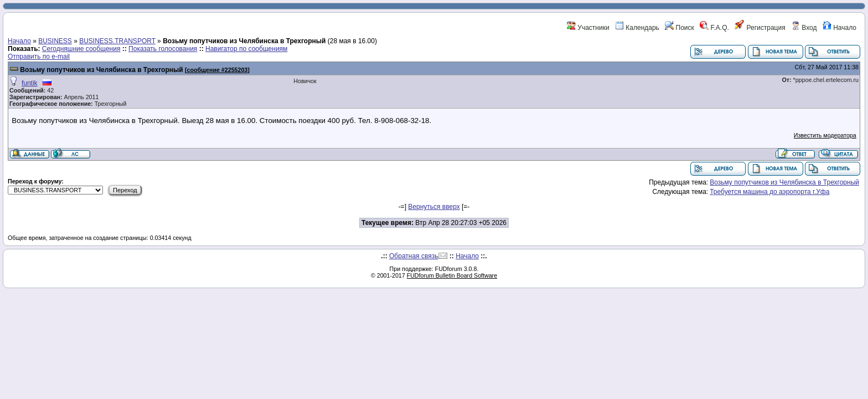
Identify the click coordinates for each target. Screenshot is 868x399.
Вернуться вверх (434, 207)
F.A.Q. (714, 28)
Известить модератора (825, 135)
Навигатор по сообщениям (246, 49)
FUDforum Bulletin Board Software (452, 275)
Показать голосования (163, 49)
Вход (804, 28)
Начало (839, 28)
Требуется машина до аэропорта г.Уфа (769, 192)
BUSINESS (55, 41)
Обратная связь (414, 256)
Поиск (680, 28)
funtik (30, 83)
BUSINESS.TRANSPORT (117, 41)
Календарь (637, 28)
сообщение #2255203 (218, 70)
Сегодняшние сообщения (81, 49)
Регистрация (760, 28)
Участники (588, 28)
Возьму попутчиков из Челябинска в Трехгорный (101, 70)
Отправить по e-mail (39, 57)
